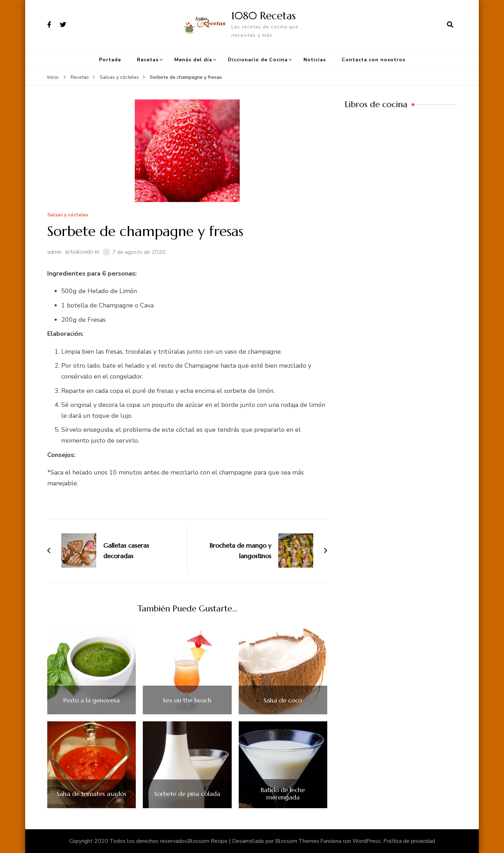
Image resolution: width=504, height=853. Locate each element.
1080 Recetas (264, 16)
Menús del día (193, 60)
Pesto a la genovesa (92, 700)
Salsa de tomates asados (92, 794)
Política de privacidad (409, 841)
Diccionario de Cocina (258, 60)
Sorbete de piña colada (187, 794)
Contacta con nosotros (373, 60)
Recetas (148, 60)
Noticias (315, 60)
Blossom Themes (297, 841)
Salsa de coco (283, 700)
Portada (110, 60)
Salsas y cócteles (68, 215)
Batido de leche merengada (283, 794)
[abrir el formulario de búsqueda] (450, 25)
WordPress (367, 841)
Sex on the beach (187, 700)
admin (54, 252)
